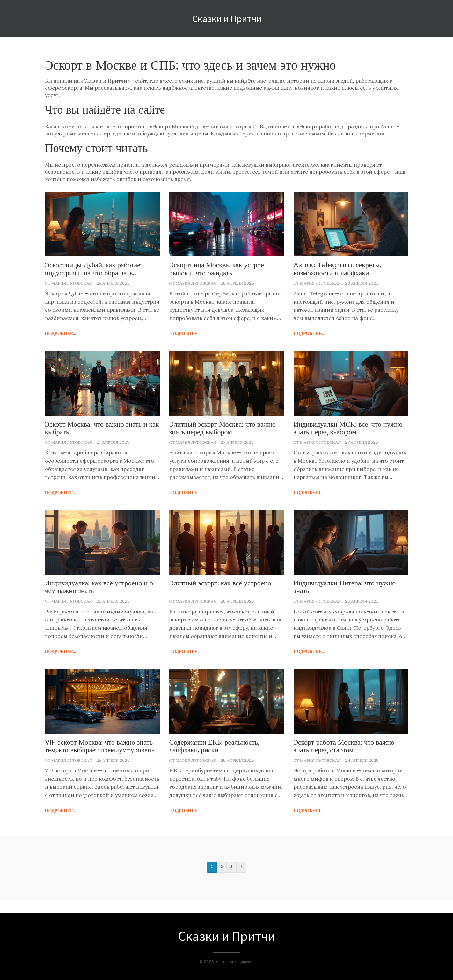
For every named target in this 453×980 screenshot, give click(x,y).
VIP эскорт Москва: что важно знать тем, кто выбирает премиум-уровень (100, 746)
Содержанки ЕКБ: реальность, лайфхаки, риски (214, 746)
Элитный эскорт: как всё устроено (220, 583)
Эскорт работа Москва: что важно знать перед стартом (344, 746)
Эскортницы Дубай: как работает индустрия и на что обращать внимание (94, 269)
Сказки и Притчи (227, 19)
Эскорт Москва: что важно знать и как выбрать (102, 428)
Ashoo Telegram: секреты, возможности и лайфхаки (337, 269)
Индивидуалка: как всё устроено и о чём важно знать (99, 587)
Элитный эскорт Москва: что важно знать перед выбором (223, 428)
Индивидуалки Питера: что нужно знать (345, 587)
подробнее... (61, 333)
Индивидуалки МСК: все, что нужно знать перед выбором (348, 428)
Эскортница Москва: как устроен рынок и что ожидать (219, 269)
